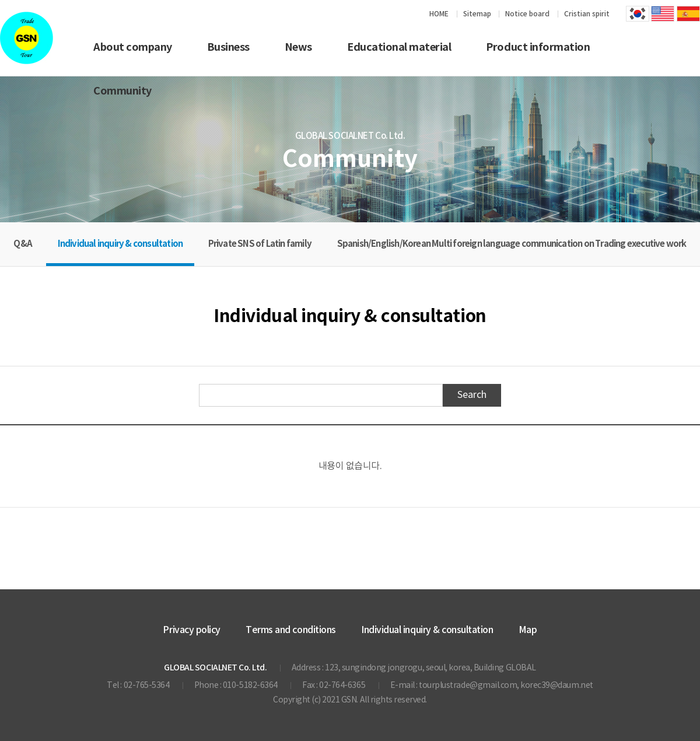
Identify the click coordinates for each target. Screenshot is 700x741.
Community (123, 91)
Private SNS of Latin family (260, 244)
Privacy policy (191, 630)
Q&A (23, 244)
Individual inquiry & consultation (120, 244)
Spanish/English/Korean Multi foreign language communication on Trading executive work (512, 244)
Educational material (399, 47)
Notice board (527, 14)
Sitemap (477, 14)
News (298, 47)
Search (472, 395)
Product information (538, 47)
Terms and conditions (290, 630)
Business (228, 47)
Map (528, 630)
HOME (439, 14)
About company (133, 47)
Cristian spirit (587, 14)
